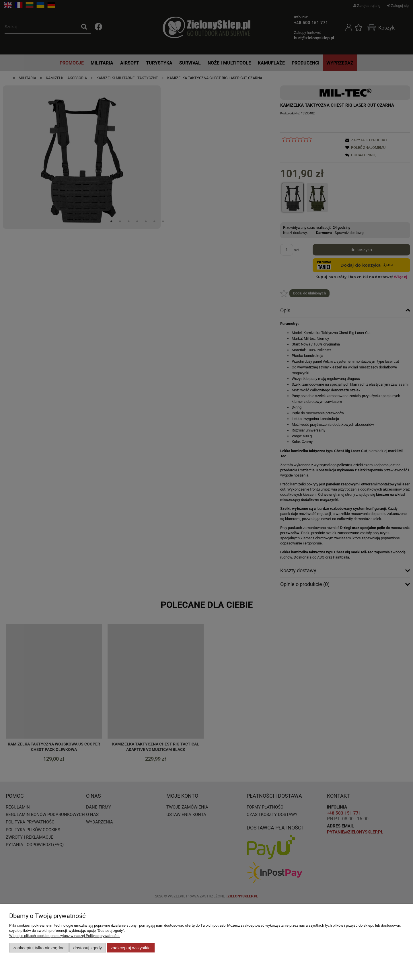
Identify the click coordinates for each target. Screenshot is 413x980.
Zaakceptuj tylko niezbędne (39, 948)
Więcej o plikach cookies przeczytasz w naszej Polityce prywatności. (65, 936)
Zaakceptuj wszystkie (131, 948)
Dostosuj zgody (87, 948)
